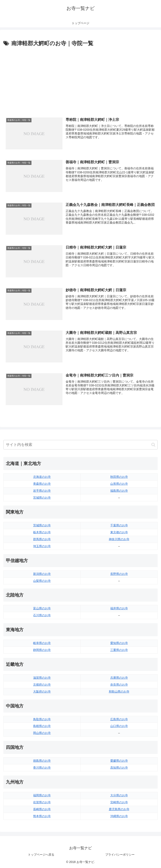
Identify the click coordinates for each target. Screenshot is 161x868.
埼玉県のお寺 (42, 546)
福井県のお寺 (119, 608)
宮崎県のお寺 (119, 802)
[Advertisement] (80, 80)
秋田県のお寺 (119, 477)
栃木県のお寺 (42, 532)
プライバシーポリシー (120, 855)
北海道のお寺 (42, 477)
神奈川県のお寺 (119, 539)
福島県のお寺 (119, 491)
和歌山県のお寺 (119, 692)
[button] (153, 445)
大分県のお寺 (119, 795)
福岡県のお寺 (42, 795)
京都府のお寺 (42, 685)
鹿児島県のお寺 (119, 809)
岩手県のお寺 (42, 491)
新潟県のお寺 (42, 574)
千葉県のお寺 (119, 525)
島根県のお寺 (42, 726)
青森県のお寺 (42, 484)
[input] (80, 445)
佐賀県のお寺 (42, 802)
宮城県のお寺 (42, 498)
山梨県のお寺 (42, 581)
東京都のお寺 (119, 532)
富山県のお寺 (42, 608)
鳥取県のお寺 (42, 719)
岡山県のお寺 (42, 733)
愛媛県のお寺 (119, 761)
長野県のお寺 (119, 574)
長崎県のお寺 (42, 809)
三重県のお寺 (119, 650)
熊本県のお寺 (42, 816)
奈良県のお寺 (119, 685)
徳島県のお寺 (42, 761)
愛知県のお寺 (119, 643)
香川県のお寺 (42, 768)
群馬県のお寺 (42, 539)
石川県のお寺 (42, 615)
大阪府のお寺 (42, 692)
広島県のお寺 (119, 719)
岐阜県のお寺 (42, 643)
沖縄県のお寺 (119, 816)
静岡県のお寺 (42, 650)
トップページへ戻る (41, 855)
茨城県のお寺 (42, 525)
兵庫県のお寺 (119, 678)
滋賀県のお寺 (42, 678)
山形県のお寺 (119, 484)
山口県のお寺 (119, 726)
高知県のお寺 (119, 768)
